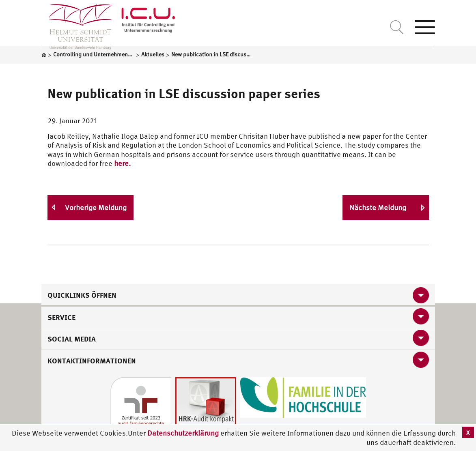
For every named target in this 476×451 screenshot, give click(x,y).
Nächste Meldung (378, 207)
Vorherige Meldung (96, 207)
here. (122, 163)
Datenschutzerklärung (183, 433)
